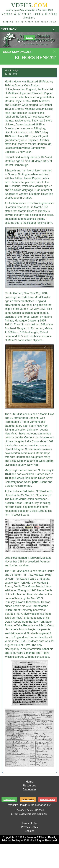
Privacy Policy (29, 827)
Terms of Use (29, 823)
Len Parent (22, 810)
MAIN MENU (28, 29)
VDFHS (29, 5)
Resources (29, 786)
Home (29, 782)
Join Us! (30, 38)
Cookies (29, 831)
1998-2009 (39, 810)
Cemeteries (29, 789)
